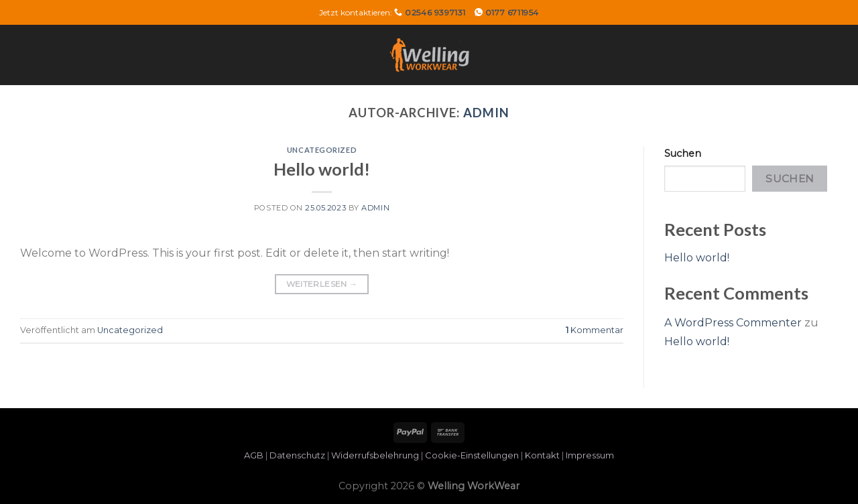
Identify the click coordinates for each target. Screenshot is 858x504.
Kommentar (595, 330)
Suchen (683, 153)
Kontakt (542, 455)
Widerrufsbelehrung (375, 455)
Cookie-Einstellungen (472, 455)
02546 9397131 (435, 12)
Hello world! (322, 169)
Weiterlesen (322, 284)
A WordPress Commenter (733, 323)
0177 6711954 (512, 12)
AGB (254, 455)
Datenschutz (297, 455)
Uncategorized (322, 150)
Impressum (590, 455)
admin (486, 113)
